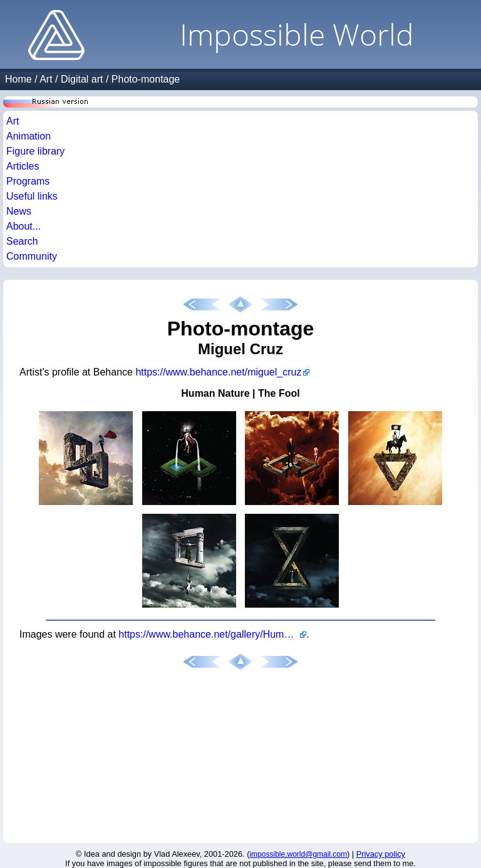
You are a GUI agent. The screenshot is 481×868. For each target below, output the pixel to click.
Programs (28, 181)
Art (46, 79)
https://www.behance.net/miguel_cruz (218, 372)
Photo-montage (146, 79)
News (19, 211)
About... (23, 226)
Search (22, 241)
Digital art (82, 79)
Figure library (35, 151)
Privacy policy (381, 854)
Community (32, 256)
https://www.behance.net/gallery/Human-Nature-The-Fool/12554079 (212, 634)
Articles (23, 166)
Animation (28, 136)
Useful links (32, 196)
